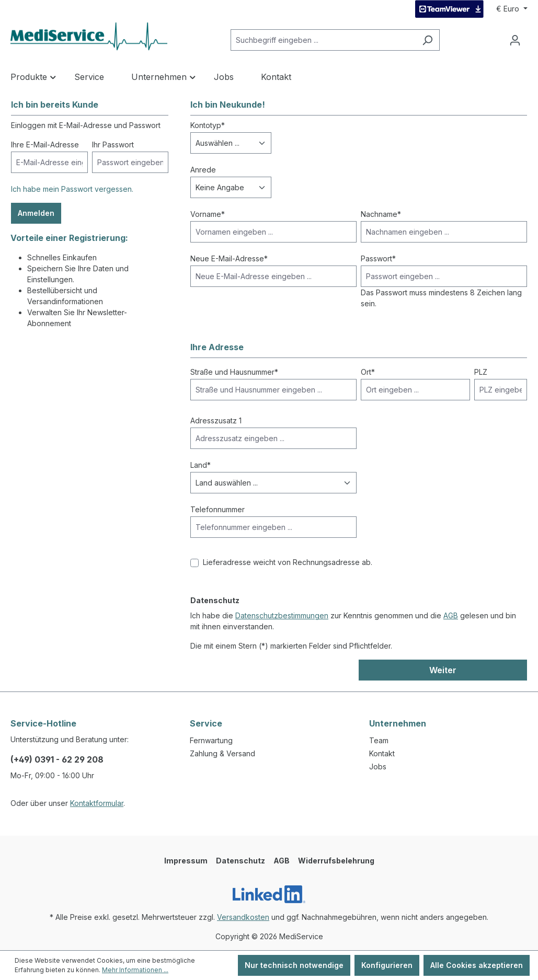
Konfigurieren (387, 965)
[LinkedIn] (269, 894)
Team (379, 740)
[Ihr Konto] (515, 40)
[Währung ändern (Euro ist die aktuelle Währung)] (512, 9)
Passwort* (378, 258)
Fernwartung (211, 740)
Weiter (443, 670)
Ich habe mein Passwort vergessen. (72, 189)
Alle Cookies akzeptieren (477, 965)
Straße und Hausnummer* (234, 372)
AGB (451, 615)
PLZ (481, 372)
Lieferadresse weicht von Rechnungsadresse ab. (288, 562)
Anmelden (36, 213)
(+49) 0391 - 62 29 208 (57, 759)
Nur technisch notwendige (294, 965)
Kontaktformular (97, 803)
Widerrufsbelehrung (336, 861)
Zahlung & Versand (222, 753)
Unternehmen (398, 723)
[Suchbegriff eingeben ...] (323, 40)
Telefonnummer (218, 509)
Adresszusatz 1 (216, 420)
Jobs (378, 766)
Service (206, 723)
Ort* (368, 372)
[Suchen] (427, 40)
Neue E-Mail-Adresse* (229, 258)
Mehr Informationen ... (135, 970)
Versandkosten (243, 917)
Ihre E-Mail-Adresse (45, 145)
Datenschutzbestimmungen (282, 615)
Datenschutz (241, 861)
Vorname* (208, 214)
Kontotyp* (208, 125)
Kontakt (382, 753)
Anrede (203, 170)
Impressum (186, 861)
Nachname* (381, 214)
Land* (201, 465)
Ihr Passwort (113, 145)
